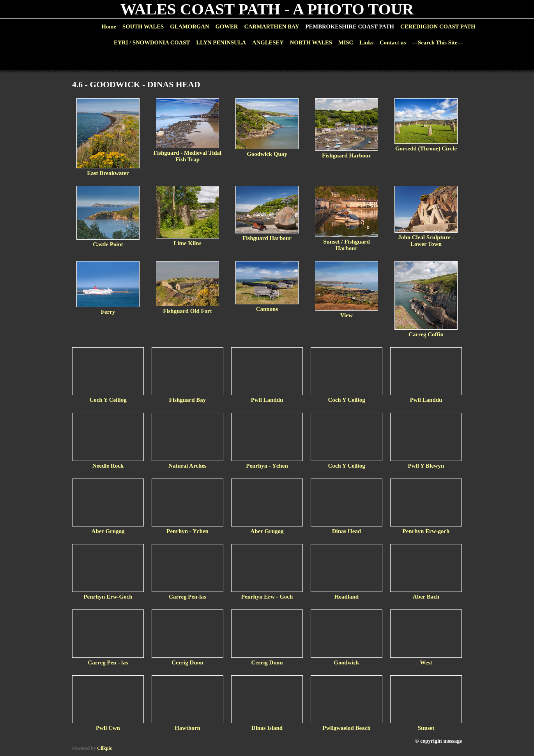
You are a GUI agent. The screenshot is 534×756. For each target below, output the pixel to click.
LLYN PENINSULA (221, 42)
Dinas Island (267, 728)
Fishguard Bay (187, 400)
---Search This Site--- (438, 42)
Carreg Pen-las (187, 597)
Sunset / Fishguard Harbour (347, 245)
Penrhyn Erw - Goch (267, 597)
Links (366, 42)
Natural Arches (187, 466)
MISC (346, 42)
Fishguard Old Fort (187, 311)
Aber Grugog (108, 531)
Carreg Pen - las (108, 662)
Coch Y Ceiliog (108, 400)
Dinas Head (347, 531)
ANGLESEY (268, 42)
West (426, 662)
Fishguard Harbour (347, 155)
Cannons (267, 309)
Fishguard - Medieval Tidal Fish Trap (187, 156)
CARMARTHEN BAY (271, 26)
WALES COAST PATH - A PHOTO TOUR (267, 9)
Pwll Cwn (108, 728)
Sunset (426, 728)
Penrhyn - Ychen (267, 466)
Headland (347, 597)
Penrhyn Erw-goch (426, 531)
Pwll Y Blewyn (426, 466)
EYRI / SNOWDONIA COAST (152, 42)
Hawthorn (187, 728)
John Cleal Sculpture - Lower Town (426, 241)
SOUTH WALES (143, 26)
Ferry (108, 312)
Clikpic (104, 748)
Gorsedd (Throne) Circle (426, 148)
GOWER (226, 26)
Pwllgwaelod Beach (346, 728)
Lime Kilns (187, 243)
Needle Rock (108, 466)
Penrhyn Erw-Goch (108, 597)
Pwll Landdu (267, 400)
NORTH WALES (311, 42)
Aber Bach (426, 597)
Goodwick (347, 662)
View (347, 315)
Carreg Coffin (426, 334)
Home (109, 26)
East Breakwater (108, 173)
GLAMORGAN (189, 26)
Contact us (393, 42)
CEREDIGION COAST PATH (438, 26)
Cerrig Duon (188, 662)
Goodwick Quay (267, 154)
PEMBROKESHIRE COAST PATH (350, 26)
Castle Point (108, 244)
